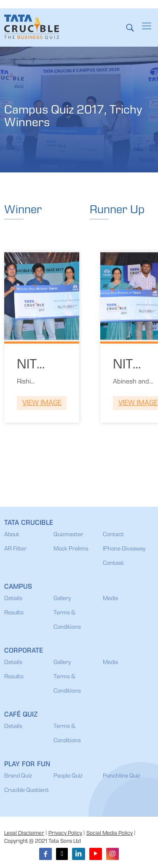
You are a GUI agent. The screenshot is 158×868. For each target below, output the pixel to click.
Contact (113, 535)
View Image (42, 404)
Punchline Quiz (122, 776)
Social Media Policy (110, 834)
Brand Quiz (18, 776)
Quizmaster (68, 535)
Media (110, 599)
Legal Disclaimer (24, 834)
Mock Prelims (71, 549)
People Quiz (68, 776)
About (12, 535)
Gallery (62, 599)
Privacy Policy (65, 834)
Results (14, 613)
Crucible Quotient (27, 791)
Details (13, 599)
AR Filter (15, 549)
